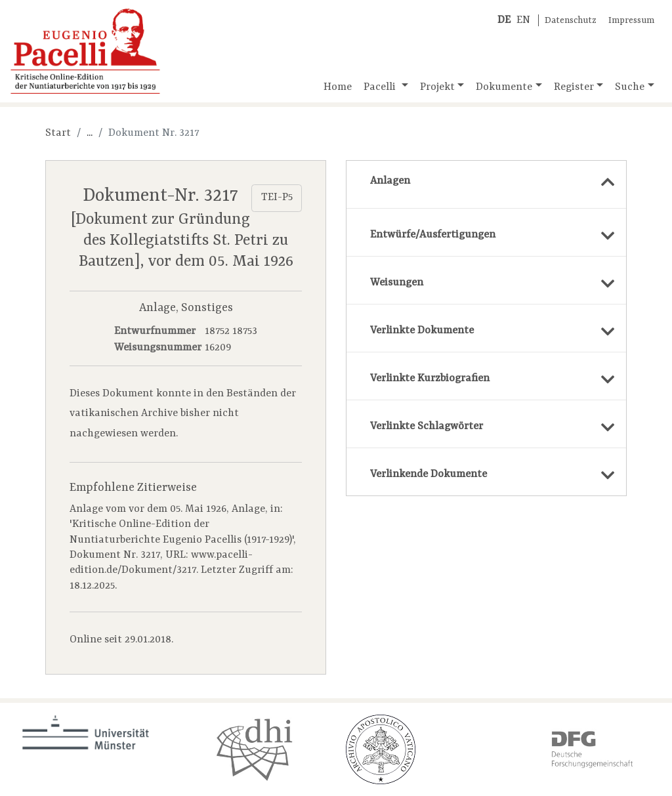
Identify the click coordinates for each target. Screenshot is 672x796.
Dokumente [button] (504, 87)
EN (523, 20)
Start (58, 133)
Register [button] (574, 87)
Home (338, 87)
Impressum (631, 21)
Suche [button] (630, 87)
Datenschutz (571, 21)
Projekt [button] (437, 87)
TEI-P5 (277, 198)
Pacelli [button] (381, 87)
